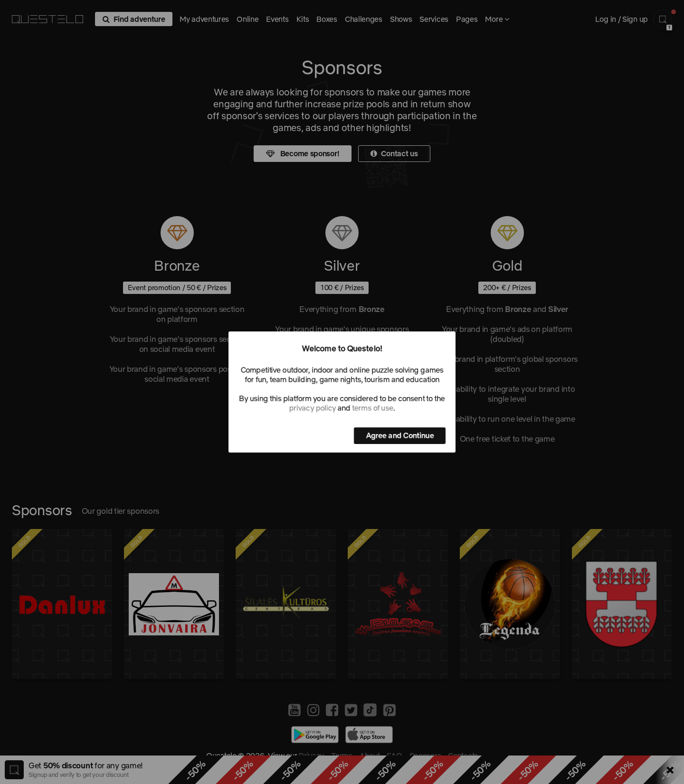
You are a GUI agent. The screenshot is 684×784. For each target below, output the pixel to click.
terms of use (372, 408)
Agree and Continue (400, 435)
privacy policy (313, 408)
